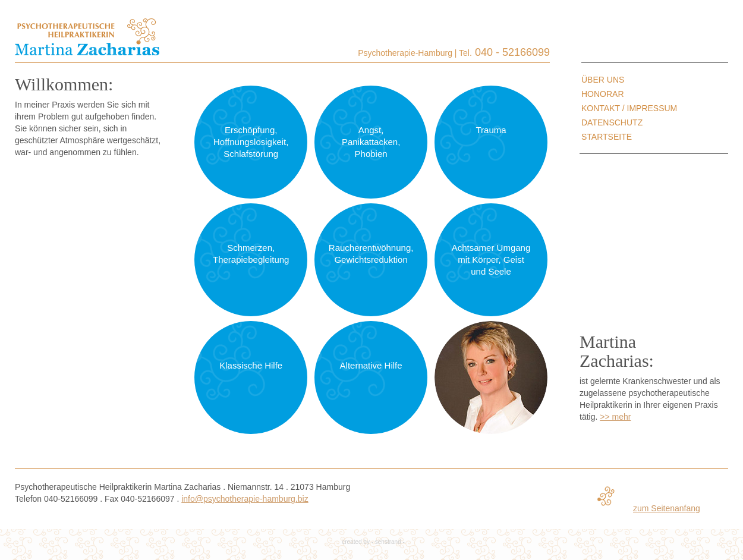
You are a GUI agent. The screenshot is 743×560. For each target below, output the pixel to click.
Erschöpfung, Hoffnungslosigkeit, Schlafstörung (251, 142)
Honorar (603, 94)
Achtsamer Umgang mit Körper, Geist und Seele (491, 259)
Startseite (607, 137)
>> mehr (615, 417)
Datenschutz (612, 122)
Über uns (603, 80)
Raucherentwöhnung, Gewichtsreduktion (371, 254)
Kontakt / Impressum (629, 108)
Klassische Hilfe (251, 365)
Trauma (491, 130)
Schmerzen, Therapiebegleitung (251, 254)
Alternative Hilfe (371, 365)
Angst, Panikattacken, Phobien (371, 142)
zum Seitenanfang (667, 508)
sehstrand (388, 542)
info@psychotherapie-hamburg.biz (245, 499)
